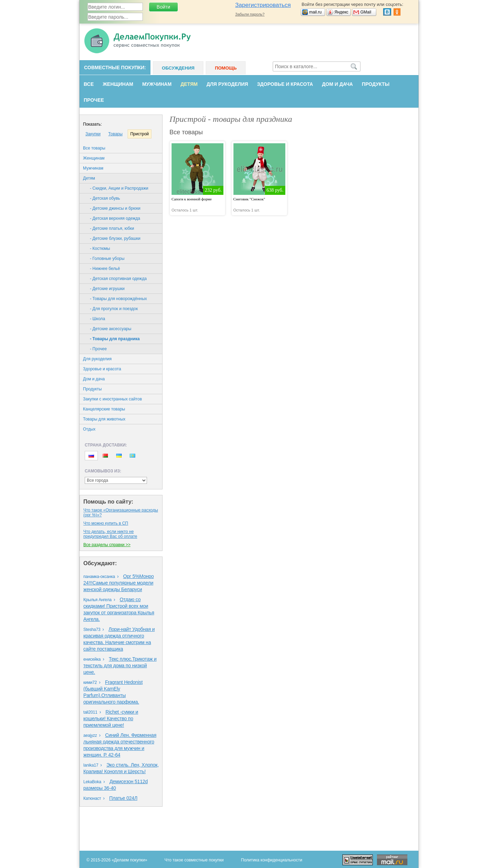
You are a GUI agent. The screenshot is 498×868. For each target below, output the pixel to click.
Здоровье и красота (285, 84)
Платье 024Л (123, 798)
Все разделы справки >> (107, 545)
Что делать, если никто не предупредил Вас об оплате (110, 534)
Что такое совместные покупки (194, 860)
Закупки (93, 134)
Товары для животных (104, 419)
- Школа (98, 319)
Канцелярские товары (104, 409)
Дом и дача (337, 84)
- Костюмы (100, 248)
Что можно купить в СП (106, 523)
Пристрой (140, 134)
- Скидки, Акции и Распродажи (119, 188)
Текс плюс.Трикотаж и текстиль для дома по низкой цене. (120, 666)
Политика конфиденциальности (272, 860)
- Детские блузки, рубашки (115, 238)
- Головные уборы (107, 259)
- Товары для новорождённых (118, 299)
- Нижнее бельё (105, 269)
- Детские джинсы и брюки (115, 208)
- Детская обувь (105, 198)
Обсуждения (178, 68)
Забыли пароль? (250, 14)
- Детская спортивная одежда (118, 279)
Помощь (226, 68)
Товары (115, 134)
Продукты (376, 84)
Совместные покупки (114, 67)
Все (89, 84)
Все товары (94, 148)
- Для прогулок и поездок (114, 309)
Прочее (94, 100)
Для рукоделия (227, 84)
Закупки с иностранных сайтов (112, 399)
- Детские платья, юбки (112, 228)
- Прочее (98, 349)
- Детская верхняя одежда (115, 218)
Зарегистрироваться (263, 5)
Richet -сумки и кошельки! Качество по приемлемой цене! (111, 718)
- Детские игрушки (107, 289)
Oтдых (89, 429)
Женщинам (118, 84)
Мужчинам (157, 84)
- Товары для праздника (115, 339)
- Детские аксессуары (111, 329)
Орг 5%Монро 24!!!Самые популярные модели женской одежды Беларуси (119, 583)
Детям (189, 84)
